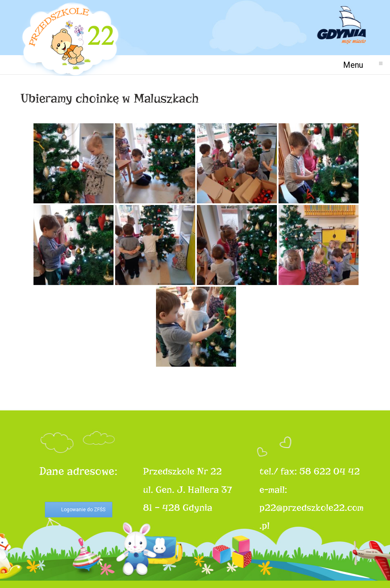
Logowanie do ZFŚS (83, 510)
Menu (356, 65)
